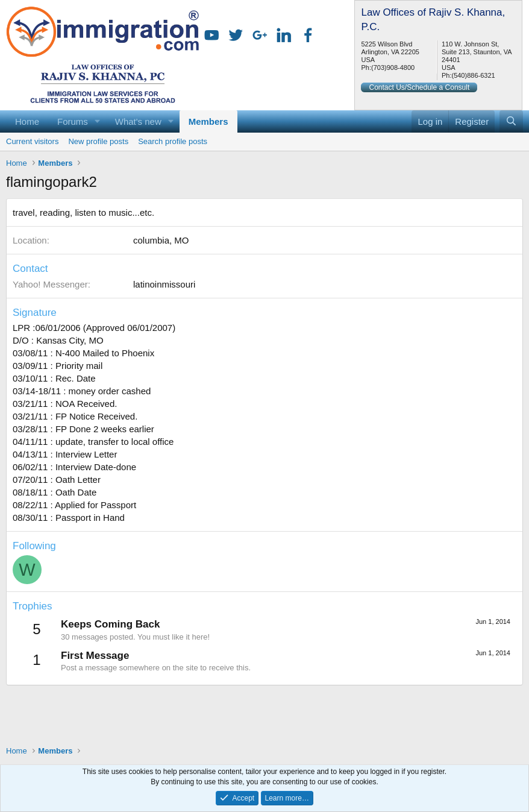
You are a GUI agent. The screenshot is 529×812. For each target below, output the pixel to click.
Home (27, 121)
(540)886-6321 (473, 75)
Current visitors (32, 141)
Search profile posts (173, 141)
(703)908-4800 (393, 68)
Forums (73, 121)
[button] (98, 121)
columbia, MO (161, 240)
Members (208, 121)
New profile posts (98, 141)
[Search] (511, 121)
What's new (138, 121)
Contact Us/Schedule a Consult (419, 87)
